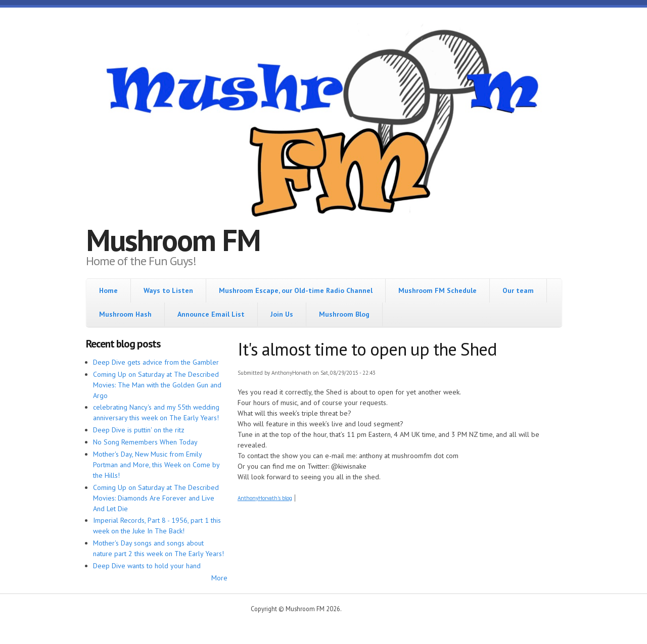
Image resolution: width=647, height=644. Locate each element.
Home (108, 290)
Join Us (282, 314)
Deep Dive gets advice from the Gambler (156, 362)
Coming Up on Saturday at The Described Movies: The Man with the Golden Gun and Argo (157, 385)
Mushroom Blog (344, 314)
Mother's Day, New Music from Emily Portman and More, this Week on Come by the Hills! (156, 465)
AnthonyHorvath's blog (265, 498)
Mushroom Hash (125, 314)
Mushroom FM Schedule (437, 290)
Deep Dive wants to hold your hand (147, 566)
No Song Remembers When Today (145, 442)
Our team (518, 290)
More (219, 578)
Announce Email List (211, 314)
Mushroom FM (173, 240)
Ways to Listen (168, 290)
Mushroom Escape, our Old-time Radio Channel (296, 290)
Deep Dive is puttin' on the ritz (139, 430)
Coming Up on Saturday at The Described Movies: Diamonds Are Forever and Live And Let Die (156, 498)
